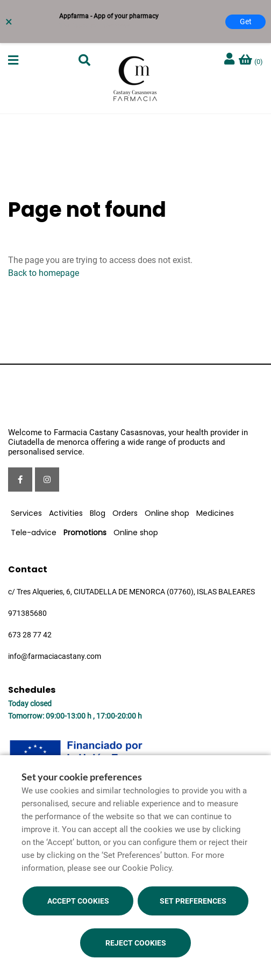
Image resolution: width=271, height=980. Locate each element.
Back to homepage (44, 273)
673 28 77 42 (30, 635)
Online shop (167, 513)
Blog (98, 513)
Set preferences (193, 901)
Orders (125, 513)
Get (246, 22)
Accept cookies (78, 901)
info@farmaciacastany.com (55, 656)
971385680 (27, 613)
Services (26, 513)
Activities (66, 513)
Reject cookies (136, 943)
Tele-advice (34, 532)
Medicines (215, 513)
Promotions (85, 532)
